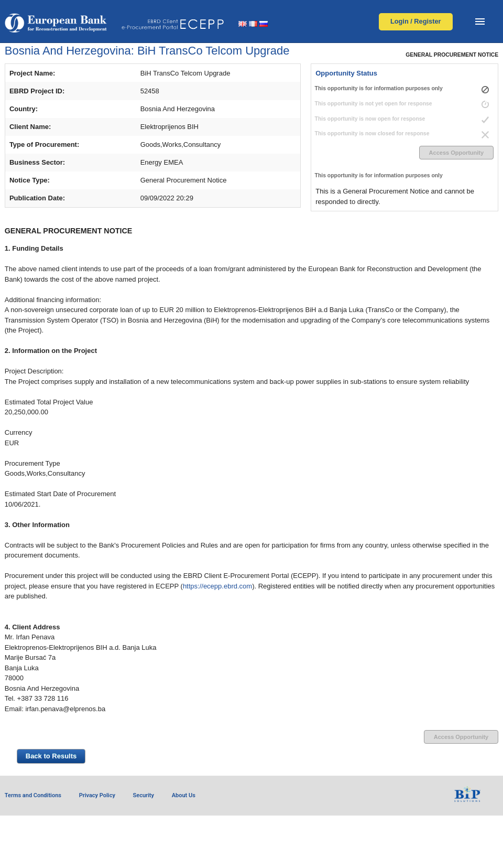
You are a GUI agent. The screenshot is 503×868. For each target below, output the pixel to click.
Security (144, 795)
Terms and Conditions (33, 795)
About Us (184, 795)
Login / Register (416, 21)
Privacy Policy (97, 795)
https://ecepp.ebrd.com (217, 586)
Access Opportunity (457, 153)
